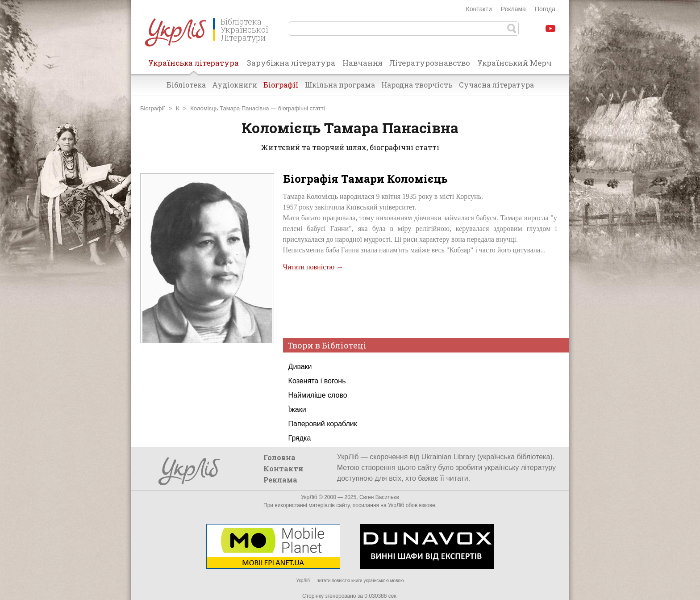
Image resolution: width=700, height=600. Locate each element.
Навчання (362, 63)
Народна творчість (417, 85)
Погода (545, 9)
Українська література (194, 66)
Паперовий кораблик (323, 424)
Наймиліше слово (318, 395)
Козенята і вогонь (317, 381)
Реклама (513, 9)
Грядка (300, 438)
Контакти (479, 9)
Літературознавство (430, 63)
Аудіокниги (235, 85)
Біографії (281, 85)
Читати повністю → (313, 267)
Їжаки (297, 409)
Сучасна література (496, 85)
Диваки (300, 367)
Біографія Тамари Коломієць (365, 179)
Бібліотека (186, 85)
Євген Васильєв (379, 497)
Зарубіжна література (291, 63)
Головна (279, 457)
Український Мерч (515, 63)
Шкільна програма (340, 85)
